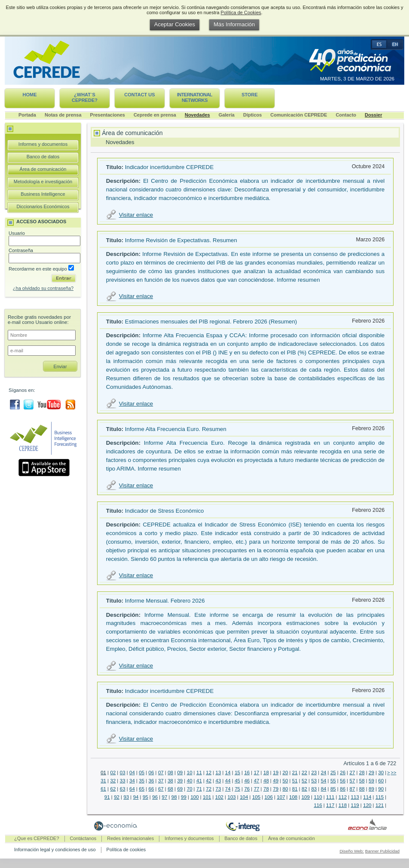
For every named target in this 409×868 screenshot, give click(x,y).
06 (151, 773)
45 (237, 781)
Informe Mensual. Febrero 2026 (165, 601)
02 (113, 773)
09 (180, 773)
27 (353, 773)
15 (237, 773)
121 (380, 805)
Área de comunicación (43, 169)
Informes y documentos (43, 144)
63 (123, 789)
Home (30, 95)
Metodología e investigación (43, 182)
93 (126, 797)
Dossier (373, 115)
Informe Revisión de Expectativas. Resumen (181, 240)
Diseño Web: (351, 851)
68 (170, 789)
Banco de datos (43, 157)
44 (228, 781)
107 (281, 797)
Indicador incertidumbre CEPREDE (169, 167)
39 (180, 781)
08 (170, 773)
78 (266, 789)
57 (353, 781)
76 (247, 789)
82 (304, 789)
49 (276, 781)
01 (103, 773)
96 (155, 797)
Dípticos (252, 115)
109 (306, 797)
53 (314, 781)
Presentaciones (108, 115)
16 (247, 773)
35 (142, 781)
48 (266, 781)
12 (209, 773)
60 (381, 781)
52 (304, 781)
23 (314, 773)
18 (266, 773)
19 (276, 773)
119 (355, 805)
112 (343, 797)
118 (343, 805)
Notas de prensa (63, 115)
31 (103, 781)
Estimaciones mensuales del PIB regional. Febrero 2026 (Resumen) (211, 322)
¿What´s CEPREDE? (85, 97)
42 (209, 781)
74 (228, 789)
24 (324, 773)
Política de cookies (126, 850)
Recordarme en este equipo (41, 269)
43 (218, 781)
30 (381, 773)
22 (304, 773)
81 (295, 789)
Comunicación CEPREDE (299, 115)
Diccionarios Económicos (43, 206)
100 (194, 797)
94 (136, 797)
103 (231, 797)
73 (218, 789)
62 (113, 789)
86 (343, 789)
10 (190, 773)
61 (103, 789)
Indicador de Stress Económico (165, 511)
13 (218, 773)
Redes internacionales (130, 838)
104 (244, 797)
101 (207, 797)
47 (257, 781)
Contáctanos (83, 838)
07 (161, 773)
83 (314, 789)
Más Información (234, 24)
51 (295, 781)
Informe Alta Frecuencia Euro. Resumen (176, 429)
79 (276, 789)
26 (343, 773)
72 (209, 789)
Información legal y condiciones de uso (55, 850)
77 (257, 789)
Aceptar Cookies (175, 24)
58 (362, 781)
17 (257, 773)
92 (117, 797)
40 (190, 781)
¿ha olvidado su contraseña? (43, 288)
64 (132, 789)
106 (269, 797)
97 (165, 797)
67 (161, 789)
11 (199, 773)
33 (123, 781)
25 (333, 773)
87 (353, 789)
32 (113, 781)
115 (380, 797)
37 (161, 781)
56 (343, 781)
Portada (27, 115)
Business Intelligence (43, 194)
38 (170, 781)
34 (132, 781)
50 (285, 781)
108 (293, 797)
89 (371, 789)
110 (318, 797)
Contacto (346, 115)
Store (250, 95)
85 (333, 789)
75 (237, 789)
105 (256, 797)
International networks (195, 97)
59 (371, 781)
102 (219, 797)
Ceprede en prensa (155, 115)
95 (145, 797)
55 (333, 781)
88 (362, 789)
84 (324, 789)
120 (367, 805)
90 (381, 789)
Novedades (197, 115)
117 (330, 805)
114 (367, 797)
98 (174, 797)
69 (180, 789)
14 (228, 773)
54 (324, 781)
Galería (227, 115)
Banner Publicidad (382, 851)
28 (362, 773)
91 (107, 797)
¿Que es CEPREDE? (37, 838)
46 (247, 781)
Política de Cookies (241, 12)
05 (142, 773)
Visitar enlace (136, 215)
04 (132, 773)
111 (330, 797)
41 (199, 781)
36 (151, 781)
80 (285, 789)
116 (318, 805)
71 (199, 789)
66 (151, 789)
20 (285, 773)
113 (355, 797)
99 (184, 797)
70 (190, 789)
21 (295, 773)
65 (142, 789)
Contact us (139, 95)
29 (371, 773)
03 (123, 773)
